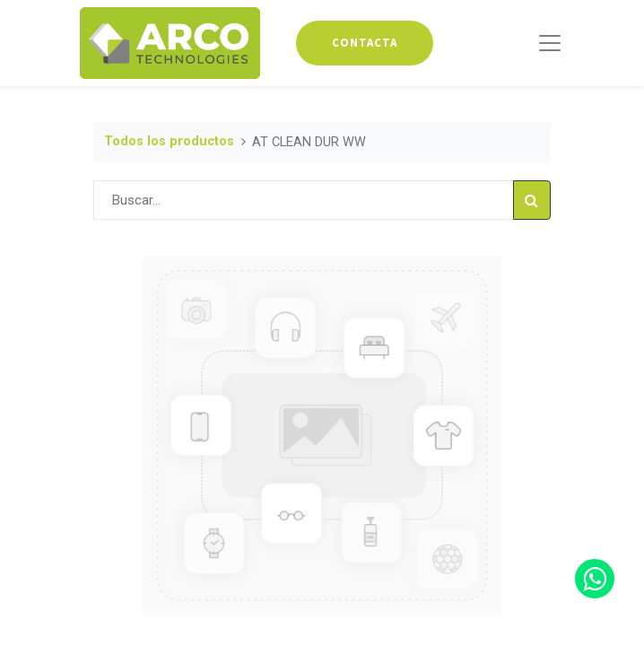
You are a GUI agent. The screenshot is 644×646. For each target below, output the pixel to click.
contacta (365, 43)
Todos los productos (169, 141)
